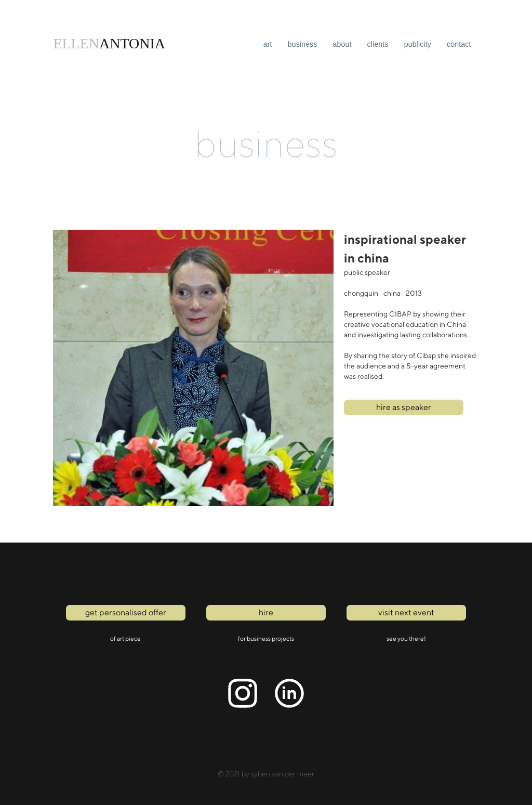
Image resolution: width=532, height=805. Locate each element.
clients (378, 44)
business (303, 44)
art (268, 44)
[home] (109, 44)
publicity (418, 44)
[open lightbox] (193, 368)
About (342, 44)
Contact (459, 44)
